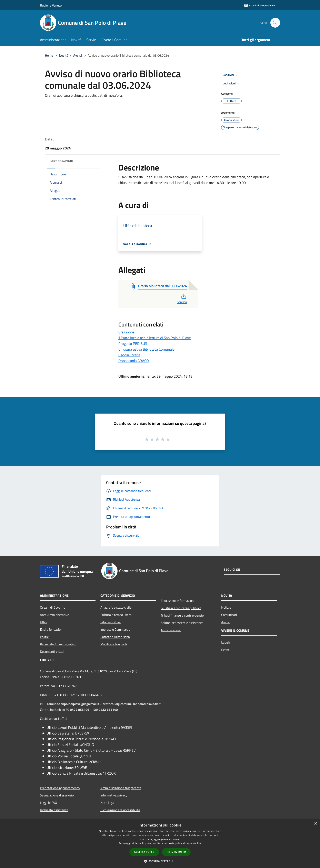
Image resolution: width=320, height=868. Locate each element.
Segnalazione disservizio (57, 795)
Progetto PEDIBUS (133, 344)
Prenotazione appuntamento (60, 788)
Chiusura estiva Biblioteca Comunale (146, 349)
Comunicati (229, 615)
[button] (160, 861)
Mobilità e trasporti (114, 644)
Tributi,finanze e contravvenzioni (184, 615)
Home (49, 55)
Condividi (231, 75)
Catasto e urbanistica (115, 637)
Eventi (226, 650)
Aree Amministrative (54, 615)
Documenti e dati (52, 652)
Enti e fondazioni (52, 629)
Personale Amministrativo (58, 644)
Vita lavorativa (111, 622)
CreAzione (126, 332)
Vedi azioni (232, 84)
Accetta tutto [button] (144, 852)
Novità (64, 55)
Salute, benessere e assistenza (182, 623)
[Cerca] (275, 23)
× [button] (315, 824)
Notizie (226, 607)
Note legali (108, 803)
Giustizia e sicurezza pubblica (181, 608)
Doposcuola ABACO (134, 361)
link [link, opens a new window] (199, 843)
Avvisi (78, 55)
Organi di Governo (53, 607)
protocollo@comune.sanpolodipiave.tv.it (132, 704)
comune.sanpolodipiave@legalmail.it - (75, 704)
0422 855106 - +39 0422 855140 (94, 710)
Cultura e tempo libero (116, 615)
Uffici (44, 622)
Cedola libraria (129, 355)
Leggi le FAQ (49, 803)
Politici (45, 637)
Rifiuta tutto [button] (176, 852)
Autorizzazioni (171, 630)
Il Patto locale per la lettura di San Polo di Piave (155, 338)
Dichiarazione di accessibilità (120, 810)
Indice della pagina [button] (62, 161)
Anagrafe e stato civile (116, 607)
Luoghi (226, 642)
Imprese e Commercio (115, 629)
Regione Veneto (51, 5)
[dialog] (160, 844)
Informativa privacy (114, 795)
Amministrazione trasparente (121, 788)
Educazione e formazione (178, 601)
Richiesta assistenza (54, 810)
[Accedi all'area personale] (259, 5)
